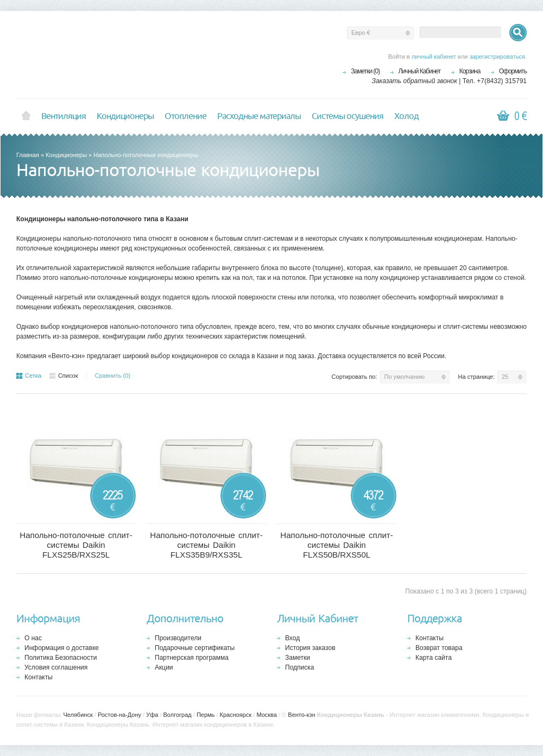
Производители (178, 638)
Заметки (298, 658)
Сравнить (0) (113, 376)
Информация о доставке (62, 648)
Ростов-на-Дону (119, 715)
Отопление (185, 116)
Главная (28, 155)
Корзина (470, 71)
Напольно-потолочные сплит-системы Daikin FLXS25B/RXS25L (76, 545)
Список (64, 376)
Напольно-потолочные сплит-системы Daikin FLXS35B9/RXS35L (206, 545)
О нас (33, 638)
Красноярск (235, 715)
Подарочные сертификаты (195, 648)
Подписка (299, 667)
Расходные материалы (259, 116)
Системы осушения (348, 116)
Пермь (206, 715)
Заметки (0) (365, 71)
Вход (292, 638)
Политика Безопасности (61, 658)
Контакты (39, 677)
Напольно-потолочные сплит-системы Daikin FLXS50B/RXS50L (336, 545)
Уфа (152, 715)
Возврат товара (439, 648)
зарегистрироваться (497, 57)
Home (26, 116)
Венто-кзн (301, 715)
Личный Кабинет (420, 71)
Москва (267, 715)
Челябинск (78, 715)
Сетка (29, 376)
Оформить (513, 71)
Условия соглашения (56, 667)
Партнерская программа (192, 658)
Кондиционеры (125, 116)
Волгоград (178, 715)
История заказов (310, 648)
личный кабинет (434, 57)
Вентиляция (64, 116)
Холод (406, 116)
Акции (164, 667)
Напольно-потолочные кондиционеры (146, 155)
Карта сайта (434, 658)
